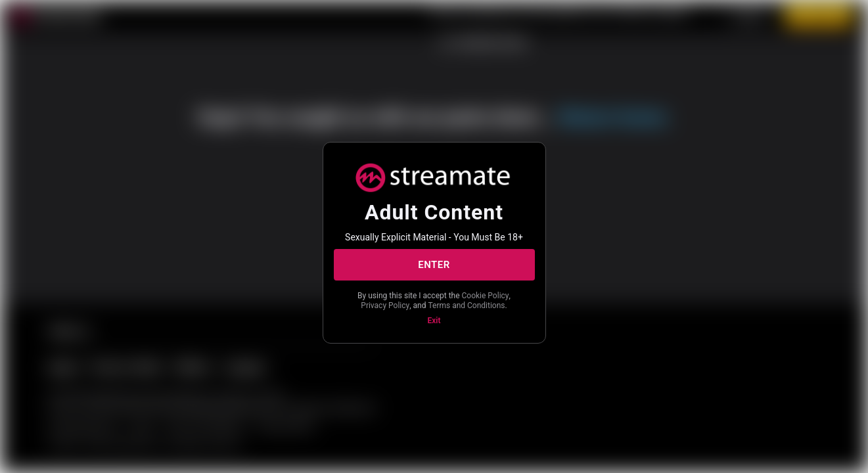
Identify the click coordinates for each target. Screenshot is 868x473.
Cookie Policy (486, 296)
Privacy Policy (385, 305)
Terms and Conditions (466, 305)
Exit (434, 321)
